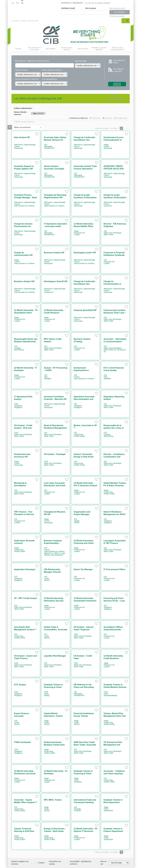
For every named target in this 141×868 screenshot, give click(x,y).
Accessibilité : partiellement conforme (81, 863)
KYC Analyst (20, 685)
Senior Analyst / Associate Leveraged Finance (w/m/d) (54, 169)
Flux (108, 118)
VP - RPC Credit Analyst (26, 598)
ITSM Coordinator (23, 742)
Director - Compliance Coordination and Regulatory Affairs (114, 457)
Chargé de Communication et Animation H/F (112, 284)
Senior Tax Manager (83, 570)
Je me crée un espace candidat (98, 3)
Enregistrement (122, 118)
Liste (120, 99)
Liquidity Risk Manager (55, 656)
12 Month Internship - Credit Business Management (114, 658)
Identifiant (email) (68, 8)
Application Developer (25, 570)
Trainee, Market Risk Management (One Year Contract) (115, 716)
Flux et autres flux (119, 70)
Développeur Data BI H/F (56, 282)
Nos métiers (51, 49)
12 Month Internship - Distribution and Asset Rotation (25, 774)
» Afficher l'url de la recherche (24, 122)
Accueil (24, 21)
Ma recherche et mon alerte (34, 49)
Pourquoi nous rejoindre (67, 49)
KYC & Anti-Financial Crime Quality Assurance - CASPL (114, 370)
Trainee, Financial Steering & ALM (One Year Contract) (24, 831)
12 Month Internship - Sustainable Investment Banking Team (85, 601)
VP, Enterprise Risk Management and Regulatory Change (113, 745)
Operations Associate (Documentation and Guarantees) (84, 399)
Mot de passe (91, 8)
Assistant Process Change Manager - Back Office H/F (26, 198)
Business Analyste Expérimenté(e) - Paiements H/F (53, 543)
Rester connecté (118, 16)
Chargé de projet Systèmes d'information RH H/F (85, 198)
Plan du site (103, 863)
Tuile (113, 99)
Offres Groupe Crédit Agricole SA (117, 49)
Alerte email (96, 118)
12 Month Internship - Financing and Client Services (84, 543)
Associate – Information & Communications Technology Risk (115, 342)
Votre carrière (83, 49)
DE (13, 3)
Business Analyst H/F (54, 253)
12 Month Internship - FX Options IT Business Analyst (86, 831)
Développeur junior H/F (85, 253)
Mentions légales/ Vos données (20, 863)
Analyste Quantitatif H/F (85, 310)
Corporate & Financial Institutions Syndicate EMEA (114, 255)
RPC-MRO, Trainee (53, 800)
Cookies (41, 863)
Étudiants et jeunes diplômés (99, 49)
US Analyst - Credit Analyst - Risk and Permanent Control (23, 428)
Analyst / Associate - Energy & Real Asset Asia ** (84, 457)
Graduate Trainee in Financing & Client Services (83, 774)
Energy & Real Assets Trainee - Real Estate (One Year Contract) (54, 831)
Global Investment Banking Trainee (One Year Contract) (54, 745)
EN (17, 3)
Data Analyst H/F (22, 138)
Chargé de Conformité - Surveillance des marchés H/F (85, 140)
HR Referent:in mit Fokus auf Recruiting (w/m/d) (84, 687)
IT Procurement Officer (114, 570)
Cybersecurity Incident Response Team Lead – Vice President (115, 313)
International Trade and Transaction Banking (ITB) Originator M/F (85, 802)
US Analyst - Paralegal (55, 454)
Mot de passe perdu (117, 8)
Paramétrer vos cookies (55, 863)
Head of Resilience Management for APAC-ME (115, 514)
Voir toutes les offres (119, 62)
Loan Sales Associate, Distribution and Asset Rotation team (55, 486)
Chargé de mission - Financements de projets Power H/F (24, 226)
